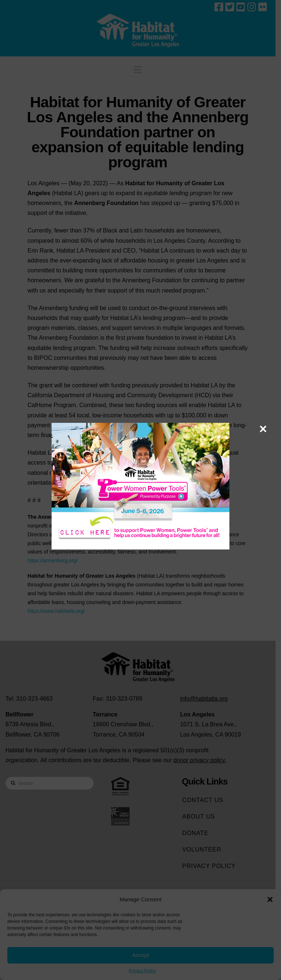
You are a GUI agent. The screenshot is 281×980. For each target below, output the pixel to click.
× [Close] (263, 429)
